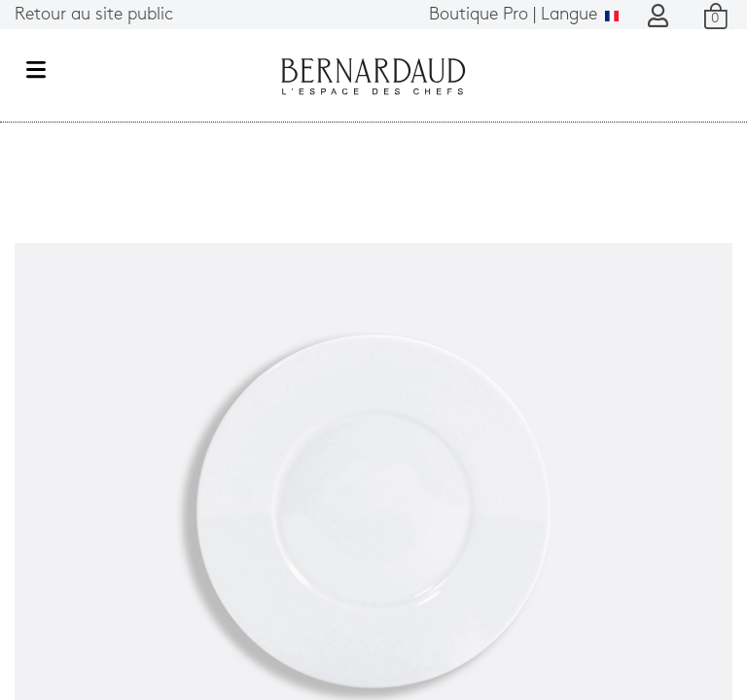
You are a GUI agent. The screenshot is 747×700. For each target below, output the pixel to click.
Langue (524, 15)
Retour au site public (94, 15)
